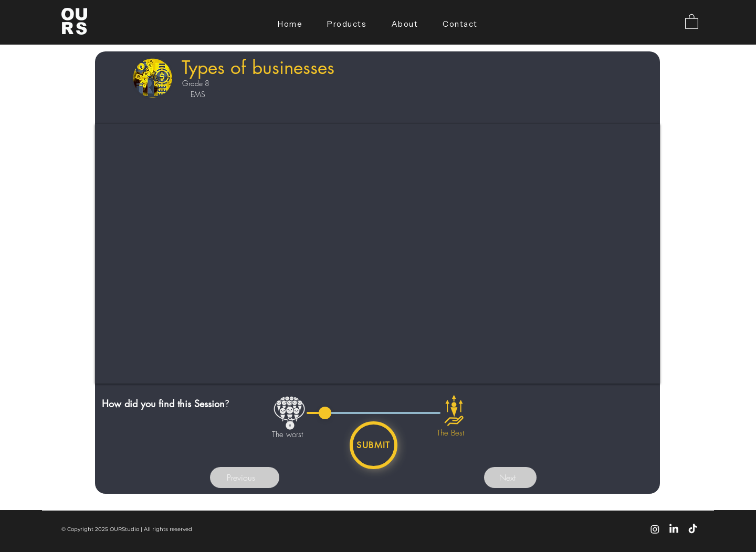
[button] (692, 21)
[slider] (325, 413)
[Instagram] (655, 529)
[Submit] (374, 445)
